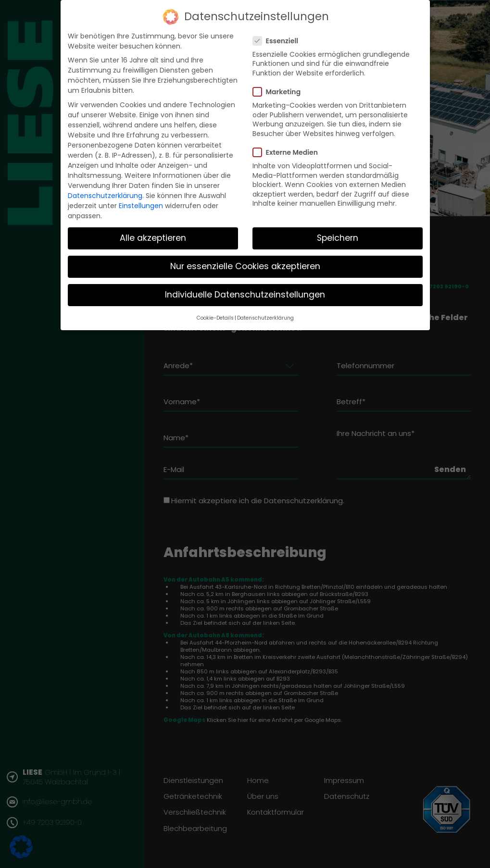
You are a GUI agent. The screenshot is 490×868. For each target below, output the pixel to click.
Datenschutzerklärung (105, 196)
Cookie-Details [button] (215, 318)
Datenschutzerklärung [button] (265, 318)
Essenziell (279, 41)
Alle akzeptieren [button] (153, 238)
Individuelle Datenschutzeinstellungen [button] (245, 295)
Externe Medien (288, 152)
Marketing (280, 92)
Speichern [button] (338, 238)
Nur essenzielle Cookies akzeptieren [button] (245, 266)
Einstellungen (141, 206)
